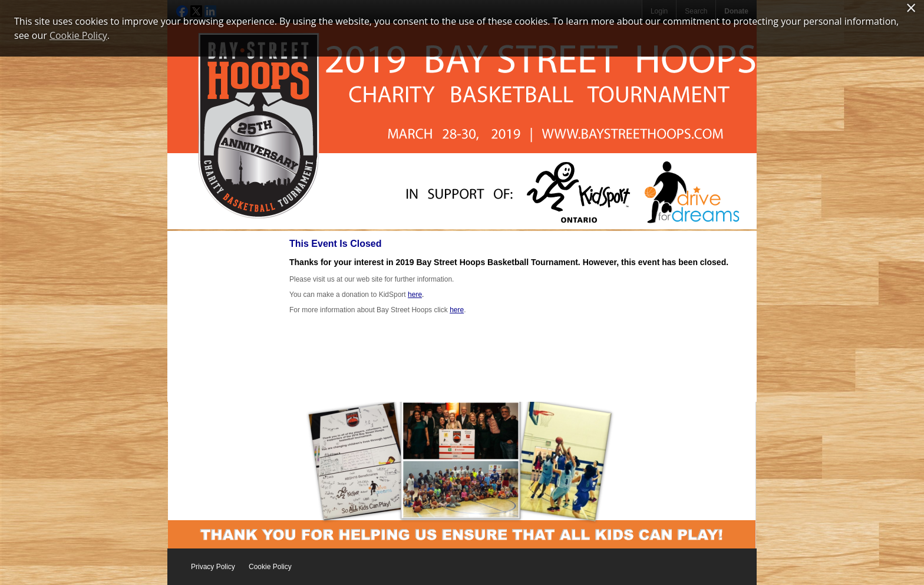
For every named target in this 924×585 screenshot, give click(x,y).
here (415, 295)
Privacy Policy (213, 567)
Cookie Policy (270, 567)
